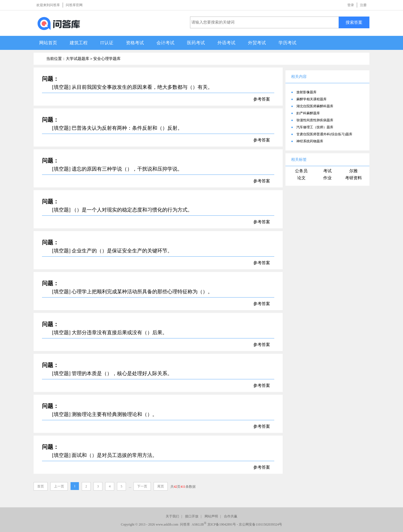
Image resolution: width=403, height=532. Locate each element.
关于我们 (172, 516)
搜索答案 (354, 22)
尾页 (161, 486)
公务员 (301, 171)
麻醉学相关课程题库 (311, 99)
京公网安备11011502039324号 (260, 524)
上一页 (59, 486)
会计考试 (165, 43)
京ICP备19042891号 (222, 524)
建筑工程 (79, 43)
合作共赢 (231, 516)
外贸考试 (257, 43)
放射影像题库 (306, 92)
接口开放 (192, 516)
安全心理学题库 (107, 59)
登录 (351, 5)
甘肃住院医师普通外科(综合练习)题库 (324, 134)
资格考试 (135, 43)
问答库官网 (74, 5)
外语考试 (226, 43)
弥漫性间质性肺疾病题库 (315, 120)
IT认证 (107, 43)
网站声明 (211, 516)
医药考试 (196, 43)
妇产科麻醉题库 (308, 113)
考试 (327, 171)
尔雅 (353, 171)
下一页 (142, 486)
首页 (41, 486)
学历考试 (287, 43)
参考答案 (262, 99)
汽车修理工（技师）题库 (315, 127)
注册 (363, 5)
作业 (327, 178)
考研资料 (353, 178)
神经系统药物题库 (310, 141)
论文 (301, 178)
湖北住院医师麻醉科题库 (315, 106)
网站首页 (48, 43)
